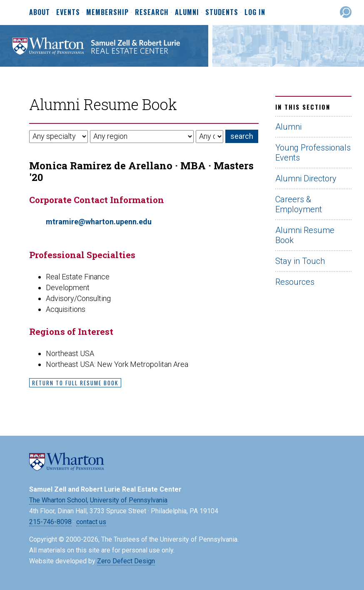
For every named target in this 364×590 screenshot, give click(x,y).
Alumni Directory (306, 178)
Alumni (187, 13)
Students (222, 13)
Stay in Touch (300, 261)
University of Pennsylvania (129, 500)
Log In (255, 12)
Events (68, 13)
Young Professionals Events (313, 153)
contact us (91, 522)
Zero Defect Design (126, 561)
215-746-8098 (50, 522)
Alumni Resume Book (305, 235)
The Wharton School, (59, 500)
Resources (295, 282)
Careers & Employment (299, 204)
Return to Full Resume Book (75, 383)
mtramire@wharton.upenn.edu (99, 222)
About (40, 13)
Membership (107, 13)
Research (152, 13)
